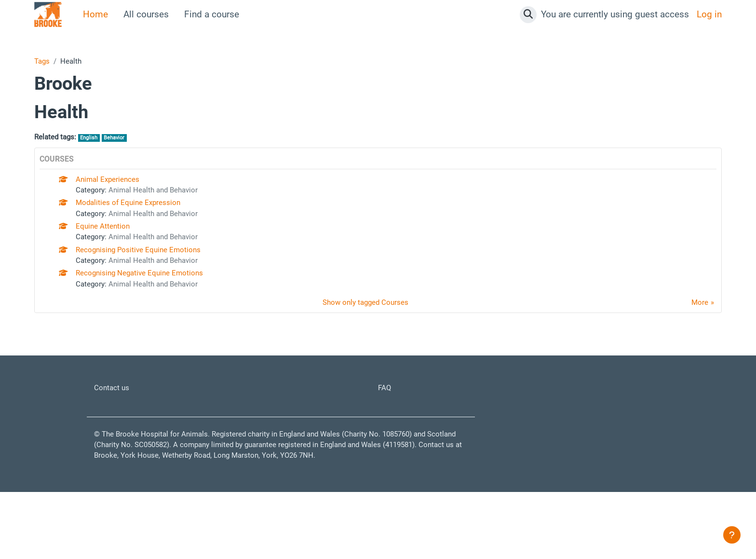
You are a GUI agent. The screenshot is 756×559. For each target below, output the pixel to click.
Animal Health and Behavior (175, 201)
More (697, 341)
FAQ (386, 430)
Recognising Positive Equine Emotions (157, 276)
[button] (528, 15)
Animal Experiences (118, 187)
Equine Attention (111, 246)
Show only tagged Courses (363, 341)
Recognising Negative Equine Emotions (158, 306)
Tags (44, 62)
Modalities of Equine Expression (144, 216)
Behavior (136, 143)
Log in (709, 14)
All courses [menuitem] (146, 14)
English (104, 143)
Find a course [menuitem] (212, 14)
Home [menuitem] (95, 14)
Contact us (116, 430)
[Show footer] (732, 535)
